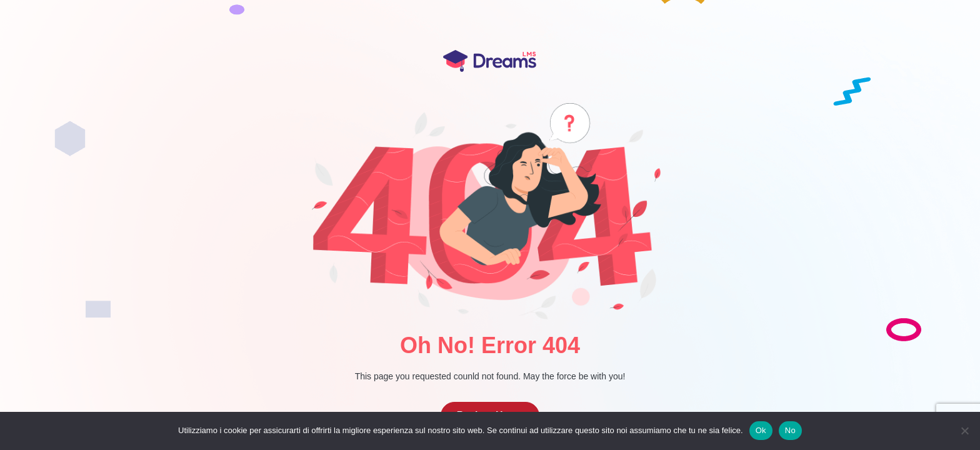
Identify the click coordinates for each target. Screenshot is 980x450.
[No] (964, 431)
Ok (761, 430)
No (790, 430)
